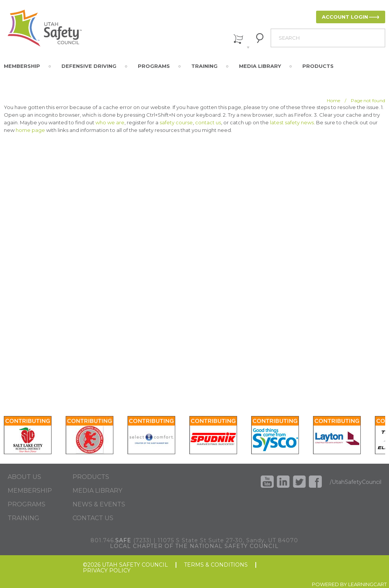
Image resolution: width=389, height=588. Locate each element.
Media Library (260, 66)
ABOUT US (24, 477)
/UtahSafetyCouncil (356, 482)
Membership (22, 66)
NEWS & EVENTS (99, 504)
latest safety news (292, 122)
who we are (110, 122)
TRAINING (23, 518)
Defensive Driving (89, 66)
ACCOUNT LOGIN (345, 17)
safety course (176, 122)
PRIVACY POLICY (107, 571)
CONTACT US (93, 518)
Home (333, 100)
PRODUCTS (91, 477)
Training (204, 66)
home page (30, 130)
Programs (154, 66)
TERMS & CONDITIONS (216, 565)
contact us (208, 122)
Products (318, 66)
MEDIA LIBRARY (97, 491)
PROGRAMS (27, 504)
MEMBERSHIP (30, 491)
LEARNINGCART (367, 584)
